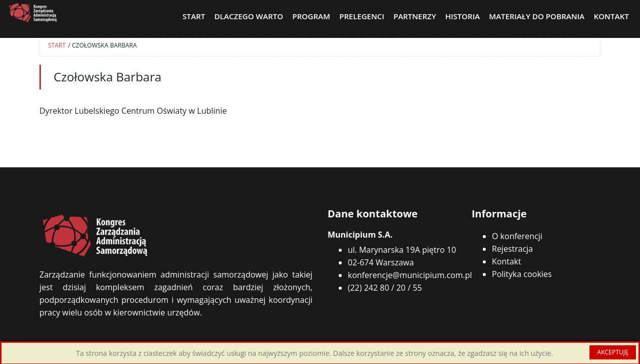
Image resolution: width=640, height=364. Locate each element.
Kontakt (507, 261)
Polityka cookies (522, 274)
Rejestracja (512, 249)
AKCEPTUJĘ (613, 352)
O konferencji (517, 236)
